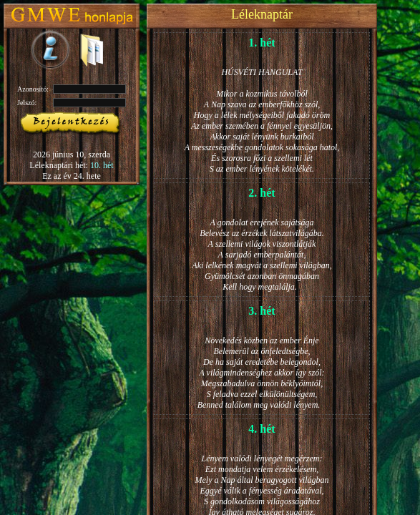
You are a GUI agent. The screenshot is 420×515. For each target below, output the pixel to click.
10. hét (102, 165)
